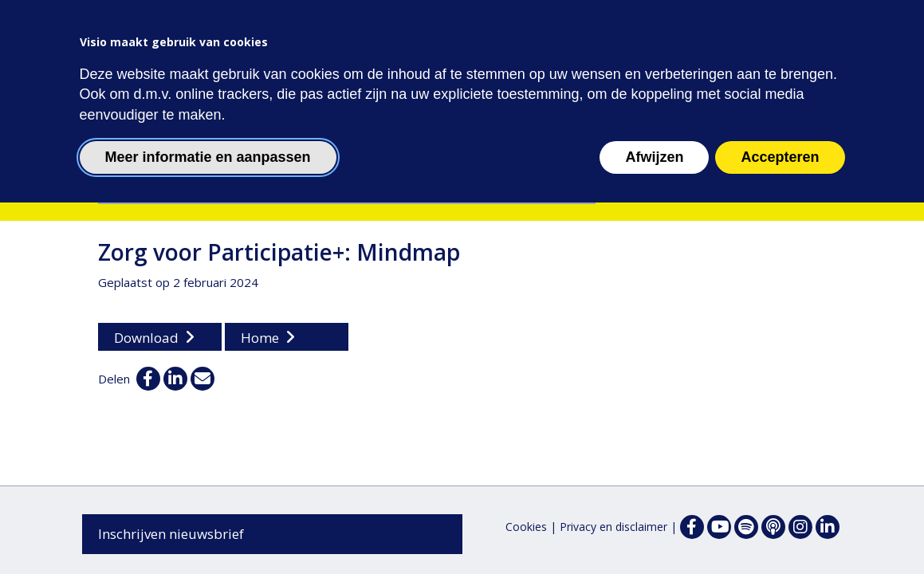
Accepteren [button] (780, 157)
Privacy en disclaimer (613, 527)
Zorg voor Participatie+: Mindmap (279, 252)
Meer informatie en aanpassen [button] (208, 157)
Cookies (526, 527)
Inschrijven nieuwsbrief (171, 534)
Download (146, 338)
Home (260, 338)
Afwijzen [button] (654, 157)
